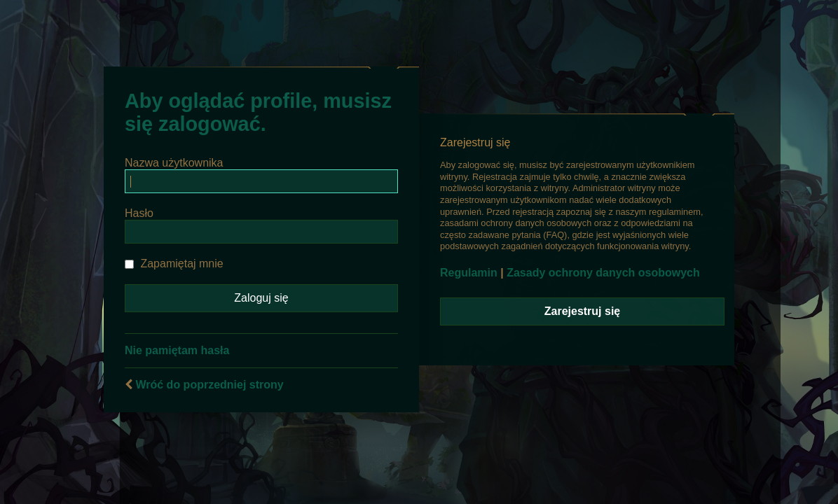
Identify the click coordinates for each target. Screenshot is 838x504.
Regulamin (469, 273)
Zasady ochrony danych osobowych (603, 273)
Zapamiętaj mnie (174, 264)
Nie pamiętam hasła (177, 350)
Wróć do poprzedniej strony (209, 385)
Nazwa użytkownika (174, 163)
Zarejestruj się (583, 311)
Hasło (139, 213)
